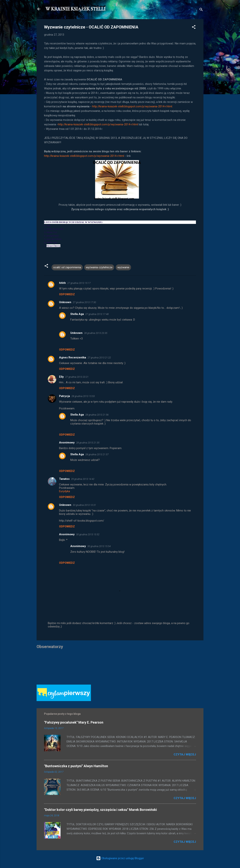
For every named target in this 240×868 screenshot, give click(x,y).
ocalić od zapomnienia (67, 267)
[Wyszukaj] (201, 10)
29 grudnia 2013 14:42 (83, 479)
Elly (61, 377)
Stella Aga (77, 314)
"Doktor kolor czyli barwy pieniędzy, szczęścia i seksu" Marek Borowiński (100, 810)
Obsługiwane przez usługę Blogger (120, 858)
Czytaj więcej (185, 754)
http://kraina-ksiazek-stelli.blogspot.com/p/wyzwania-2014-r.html (132, 106)
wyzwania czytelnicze (99, 267)
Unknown (65, 302)
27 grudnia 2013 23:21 (77, 377)
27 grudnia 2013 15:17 (79, 283)
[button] (194, 28)
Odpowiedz (67, 294)
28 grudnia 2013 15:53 (83, 396)
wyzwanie (123, 267)
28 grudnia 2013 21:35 (88, 443)
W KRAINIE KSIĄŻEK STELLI (76, 9)
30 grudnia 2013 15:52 (88, 534)
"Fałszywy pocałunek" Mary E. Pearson (74, 722)
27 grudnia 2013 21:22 (99, 358)
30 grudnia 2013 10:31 (84, 505)
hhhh (62, 283)
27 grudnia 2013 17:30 (84, 302)
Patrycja (64, 396)
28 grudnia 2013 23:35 (96, 333)
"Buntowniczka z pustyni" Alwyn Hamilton (76, 766)
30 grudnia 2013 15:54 (99, 546)
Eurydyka (64, 491)
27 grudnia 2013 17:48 (97, 314)
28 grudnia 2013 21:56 (97, 415)
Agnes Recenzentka (73, 357)
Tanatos (64, 479)
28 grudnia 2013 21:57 (97, 454)
